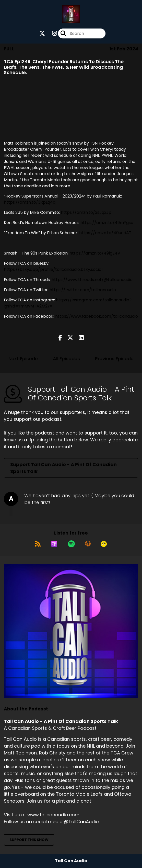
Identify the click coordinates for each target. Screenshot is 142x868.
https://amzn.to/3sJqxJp (86, 212)
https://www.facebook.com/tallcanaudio (97, 316)
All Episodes (66, 359)
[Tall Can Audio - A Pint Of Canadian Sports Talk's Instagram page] (51, 33)
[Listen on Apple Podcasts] (54, 544)
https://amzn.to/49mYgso (107, 223)
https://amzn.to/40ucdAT (105, 233)
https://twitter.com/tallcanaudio (83, 290)
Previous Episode (114, 359)
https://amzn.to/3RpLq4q (30, 202)
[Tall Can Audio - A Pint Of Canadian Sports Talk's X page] (42, 33)
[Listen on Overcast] (88, 544)
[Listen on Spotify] (71, 544)
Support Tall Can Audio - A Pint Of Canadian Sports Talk (63, 468)
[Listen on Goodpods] (104, 544)
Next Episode (23, 359)
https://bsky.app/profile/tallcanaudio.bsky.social (53, 269)
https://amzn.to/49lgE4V (95, 253)
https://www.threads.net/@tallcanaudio (92, 280)
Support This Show (29, 840)
